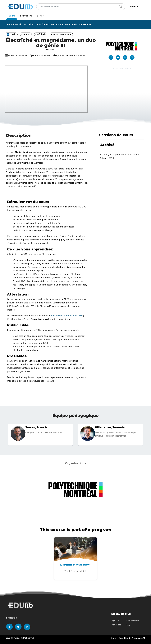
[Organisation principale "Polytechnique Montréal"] (121, 46)
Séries (40, 16)
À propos (115, 621)
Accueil (28, 24)
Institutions (26, 16)
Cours (12, 16)
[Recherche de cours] (81, 7)
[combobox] (81, 7)
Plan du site (116, 625)
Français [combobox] (136, 7)
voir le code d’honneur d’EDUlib (67, 316)
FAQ (128, 625)
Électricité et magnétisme (75, 565)
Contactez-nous (133, 621)
